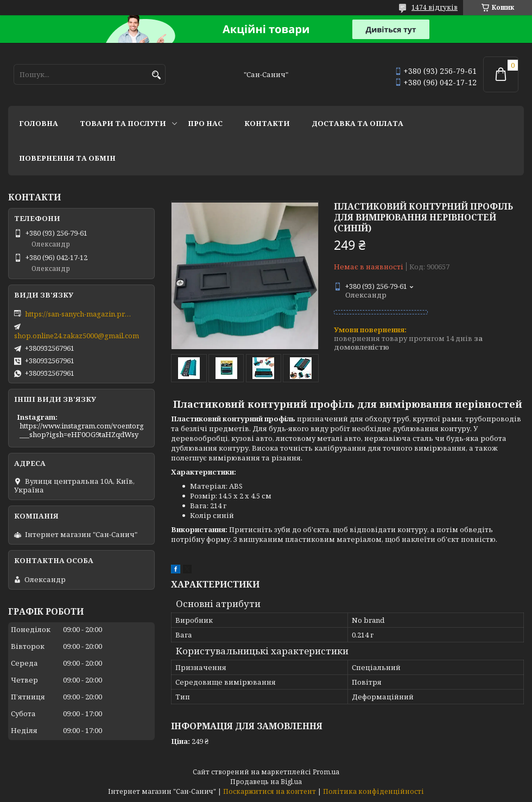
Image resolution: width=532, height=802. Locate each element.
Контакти (267, 123)
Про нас (205, 123)
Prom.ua (326, 772)
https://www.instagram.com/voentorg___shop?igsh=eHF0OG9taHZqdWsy (82, 430)
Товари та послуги (123, 123)
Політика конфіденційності (373, 791)
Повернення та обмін (67, 158)
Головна (39, 123)
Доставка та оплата (357, 123)
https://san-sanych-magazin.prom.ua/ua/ (79, 314)
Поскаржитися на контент (270, 791)
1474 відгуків (435, 7)
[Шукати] (156, 75)
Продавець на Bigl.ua (266, 782)
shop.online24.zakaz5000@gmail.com (77, 336)
